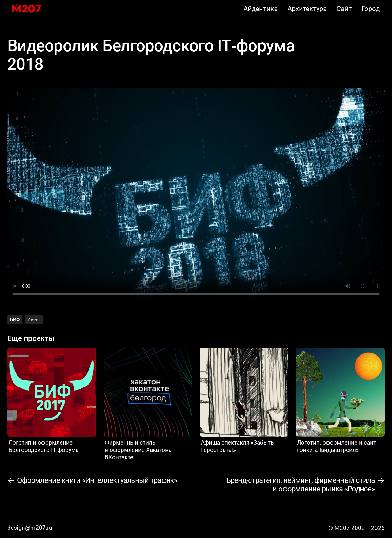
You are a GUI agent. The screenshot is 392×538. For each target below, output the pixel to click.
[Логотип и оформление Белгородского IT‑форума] (52, 401)
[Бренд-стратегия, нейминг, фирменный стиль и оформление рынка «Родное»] (305, 485)
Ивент (34, 320)
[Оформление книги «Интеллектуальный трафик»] (92, 480)
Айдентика (261, 9)
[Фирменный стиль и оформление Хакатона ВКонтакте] (148, 404)
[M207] (26, 9)
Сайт (344, 9)
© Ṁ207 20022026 (356, 528)
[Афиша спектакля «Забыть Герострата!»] (244, 401)
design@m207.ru (30, 528)
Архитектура (307, 9)
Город (371, 9)
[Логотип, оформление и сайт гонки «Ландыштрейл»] (340, 401)
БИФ (15, 320)
